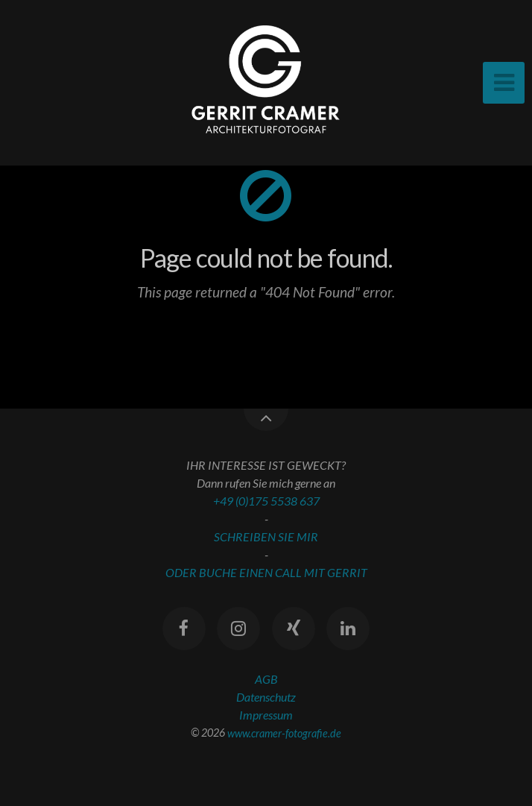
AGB (266, 679)
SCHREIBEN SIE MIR (266, 536)
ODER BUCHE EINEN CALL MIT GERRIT (266, 572)
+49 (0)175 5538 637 (266, 501)
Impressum (266, 715)
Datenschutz (266, 697)
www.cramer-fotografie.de (284, 733)
